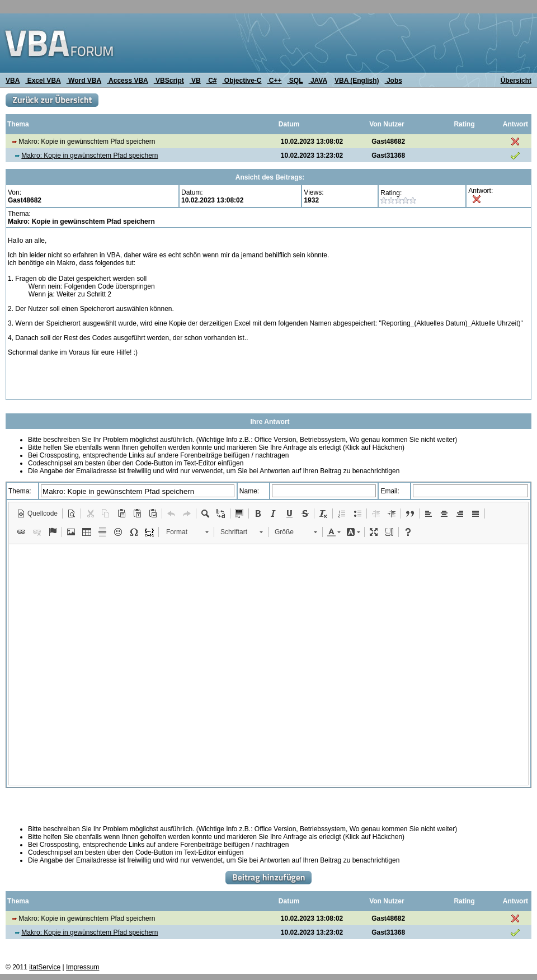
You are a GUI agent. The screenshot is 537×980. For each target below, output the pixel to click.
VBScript (169, 81)
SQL (295, 81)
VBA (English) (357, 81)
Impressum (83, 967)
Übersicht (516, 81)
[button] (37, 513)
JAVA (318, 81)
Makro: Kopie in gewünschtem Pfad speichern (89, 156)
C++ (275, 81)
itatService (45, 967)
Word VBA (84, 81)
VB (195, 81)
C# (212, 81)
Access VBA (128, 81)
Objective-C (242, 81)
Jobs (394, 81)
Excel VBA (43, 81)
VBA (13, 81)
